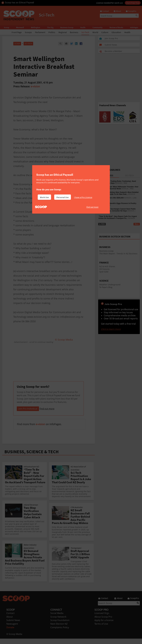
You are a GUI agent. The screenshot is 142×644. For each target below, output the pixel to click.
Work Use (44, 197)
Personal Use (63, 197)
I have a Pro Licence (83, 197)
